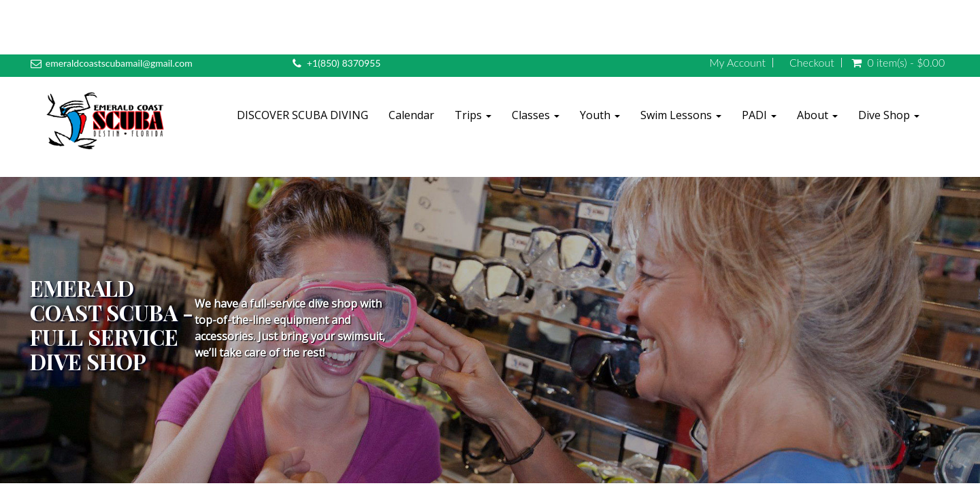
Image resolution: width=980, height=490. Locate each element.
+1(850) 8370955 (344, 63)
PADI (759, 115)
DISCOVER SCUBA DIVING (303, 115)
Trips (473, 115)
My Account (737, 63)
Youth (600, 115)
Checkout (812, 63)
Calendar (411, 115)
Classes (536, 115)
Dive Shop (889, 115)
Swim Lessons (681, 115)
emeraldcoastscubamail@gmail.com (119, 63)
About (817, 115)
